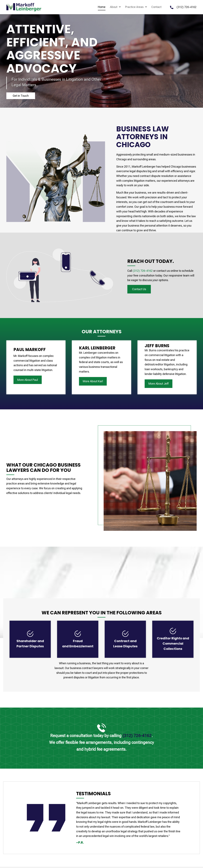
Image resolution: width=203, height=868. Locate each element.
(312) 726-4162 (186, 7)
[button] (21, 96)
